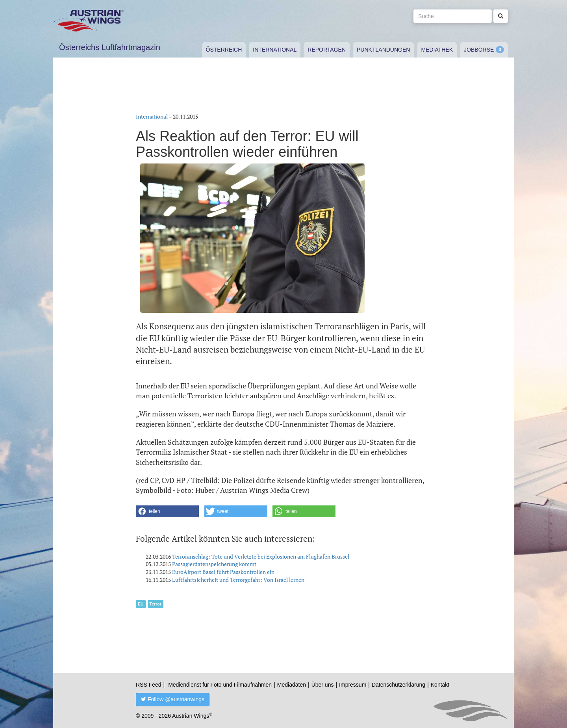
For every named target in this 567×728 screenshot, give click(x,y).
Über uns (323, 685)
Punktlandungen (383, 50)
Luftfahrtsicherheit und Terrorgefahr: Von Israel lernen (238, 580)
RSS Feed (149, 685)
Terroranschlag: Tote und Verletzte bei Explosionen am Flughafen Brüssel (261, 556)
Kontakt (440, 685)
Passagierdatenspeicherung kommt (214, 564)
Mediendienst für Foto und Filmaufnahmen (220, 685)
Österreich (224, 50)
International (275, 50)
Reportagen (327, 50)
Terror (156, 604)
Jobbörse (479, 50)
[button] (167, 511)
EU (141, 604)
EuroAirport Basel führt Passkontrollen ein (223, 572)
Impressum (353, 685)
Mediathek (437, 50)
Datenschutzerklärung (398, 685)
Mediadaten (292, 685)
